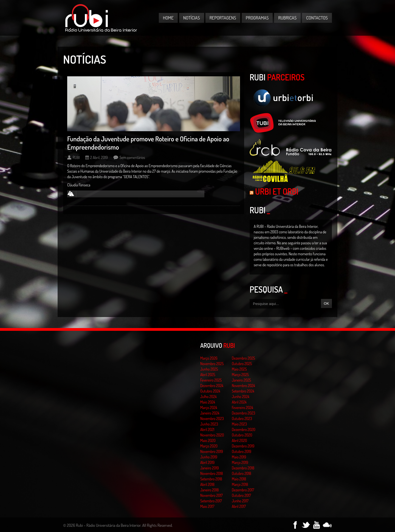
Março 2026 (209, 358)
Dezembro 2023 (243, 413)
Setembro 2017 (211, 501)
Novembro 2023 (212, 418)
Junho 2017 (240, 501)
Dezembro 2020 (244, 429)
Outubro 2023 (242, 418)
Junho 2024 (241, 397)
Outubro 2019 (242, 451)
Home (168, 18)
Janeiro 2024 (210, 413)
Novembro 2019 (212, 451)
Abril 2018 (207, 484)
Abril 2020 (239, 440)
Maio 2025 (239, 369)
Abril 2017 (239, 506)
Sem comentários (132, 157)
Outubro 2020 (242, 435)
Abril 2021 (207, 429)
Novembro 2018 (212, 473)
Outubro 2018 (242, 473)
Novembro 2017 (211, 495)
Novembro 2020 (212, 435)
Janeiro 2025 (241, 380)
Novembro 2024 (243, 386)
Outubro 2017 (241, 495)
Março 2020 (209, 446)
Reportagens (223, 18)
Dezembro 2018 (243, 468)
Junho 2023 (209, 424)
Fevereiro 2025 (211, 380)
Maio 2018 (239, 479)
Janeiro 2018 (209, 490)
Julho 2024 (208, 397)
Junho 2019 (209, 457)
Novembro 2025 (212, 364)
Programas (257, 18)
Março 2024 (209, 408)
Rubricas (287, 18)
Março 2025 (240, 375)
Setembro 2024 (243, 391)
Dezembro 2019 (243, 446)
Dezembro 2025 (243, 358)
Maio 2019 (239, 457)
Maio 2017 (207, 506)
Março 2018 (240, 484)
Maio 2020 (208, 440)
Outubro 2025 (242, 364)
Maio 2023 (239, 424)
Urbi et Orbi (277, 191)
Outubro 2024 (210, 391)
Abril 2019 (207, 462)
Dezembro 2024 (212, 386)
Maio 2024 (208, 402)
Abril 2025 (208, 375)
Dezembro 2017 (243, 490)
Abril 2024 (239, 402)
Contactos (317, 18)
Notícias (192, 18)
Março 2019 (240, 462)
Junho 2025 (209, 369)
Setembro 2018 (211, 479)
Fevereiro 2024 (242, 408)
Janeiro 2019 (209, 468)
